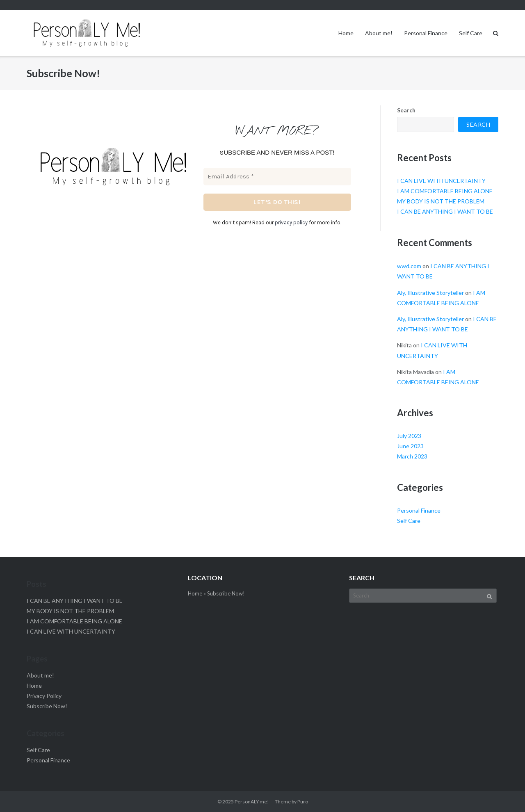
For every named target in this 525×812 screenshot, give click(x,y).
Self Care (471, 33)
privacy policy (291, 222)
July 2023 (409, 436)
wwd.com (409, 266)
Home (346, 33)
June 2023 (410, 446)
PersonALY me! (252, 802)
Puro (303, 802)
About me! (379, 33)
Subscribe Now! (47, 706)
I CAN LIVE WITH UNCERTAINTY (441, 181)
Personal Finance (426, 33)
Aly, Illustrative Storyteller (430, 293)
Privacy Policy (44, 696)
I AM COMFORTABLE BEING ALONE (445, 191)
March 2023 (412, 456)
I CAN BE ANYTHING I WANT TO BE (445, 211)
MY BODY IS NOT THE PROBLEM (441, 201)
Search (406, 110)
